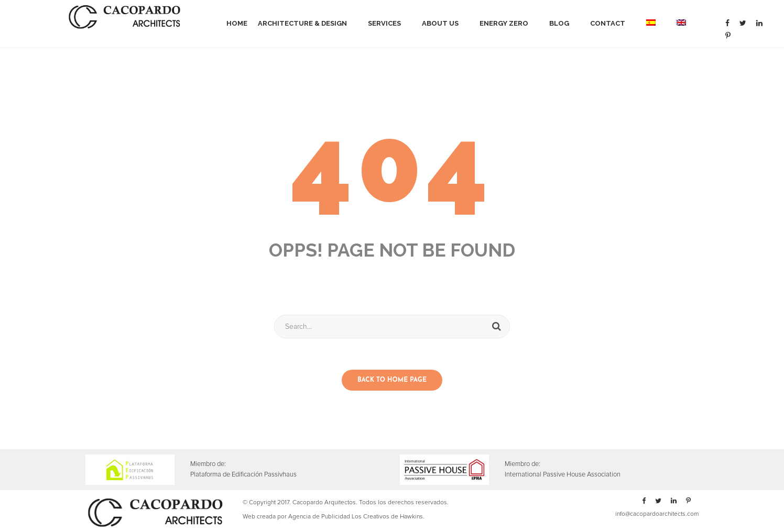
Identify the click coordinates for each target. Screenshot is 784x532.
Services (384, 23)
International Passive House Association (563, 475)
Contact (608, 23)
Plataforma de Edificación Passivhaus (243, 475)
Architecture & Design (302, 23)
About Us (440, 23)
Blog (559, 23)
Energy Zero (504, 23)
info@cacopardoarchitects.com (657, 514)
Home (237, 23)
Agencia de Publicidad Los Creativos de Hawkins (356, 517)
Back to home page (392, 380)
